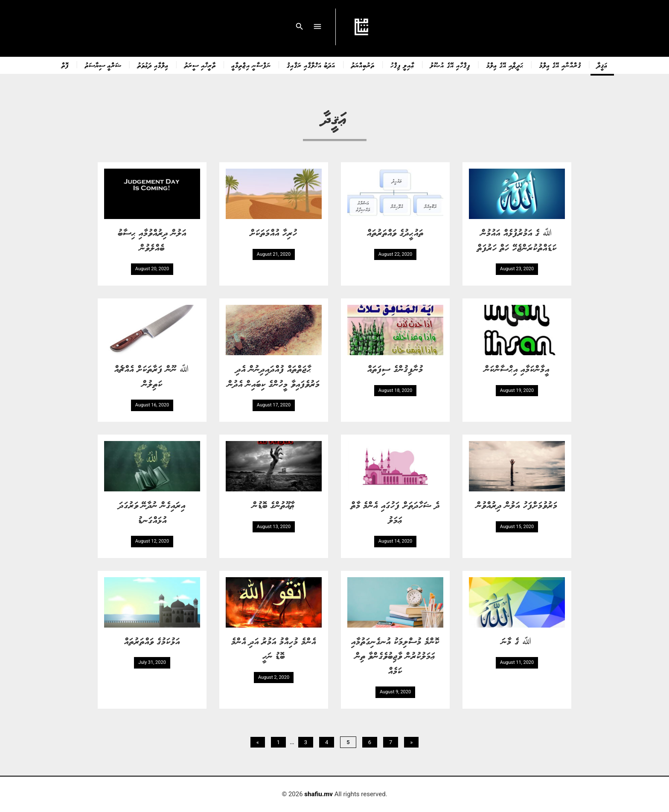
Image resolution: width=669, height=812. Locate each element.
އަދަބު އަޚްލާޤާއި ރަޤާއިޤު (311, 65)
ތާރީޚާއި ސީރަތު (200, 65)
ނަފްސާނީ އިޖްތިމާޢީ (251, 65)
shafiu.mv (319, 794)
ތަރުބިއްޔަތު (363, 65)
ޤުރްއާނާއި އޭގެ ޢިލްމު (560, 65)
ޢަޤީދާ (602, 65)
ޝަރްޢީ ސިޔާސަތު (103, 65)
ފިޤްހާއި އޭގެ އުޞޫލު (450, 65)
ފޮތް (65, 65)
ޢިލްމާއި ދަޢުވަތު (153, 65)
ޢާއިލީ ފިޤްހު (402, 65)
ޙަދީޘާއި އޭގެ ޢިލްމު (505, 65)
